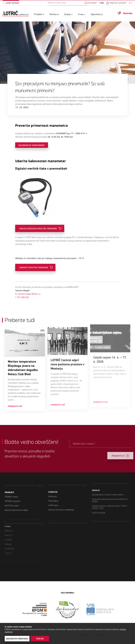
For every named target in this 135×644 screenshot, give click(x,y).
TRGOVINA (128, 13)
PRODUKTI (9, 482)
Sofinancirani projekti (89, 3)
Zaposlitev (96, 14)
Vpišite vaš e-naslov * (95, 444)
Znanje (67, 14)
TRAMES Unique (11, 486)
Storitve (53, 14)
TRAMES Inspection (13, 491)
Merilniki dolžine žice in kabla (16, 500)
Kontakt (38, 30)
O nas (81, 14)
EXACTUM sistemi (12, 495)
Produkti (38, 14)
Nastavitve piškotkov (17, 639)
